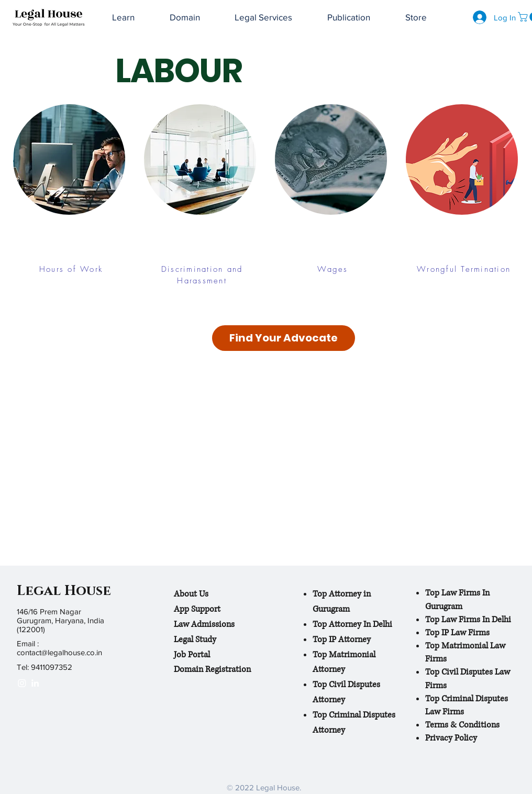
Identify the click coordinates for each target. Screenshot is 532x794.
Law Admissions (204, 624)
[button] (349, 18)
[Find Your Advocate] (284, 338)
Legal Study (195, 639)
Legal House (64, 591)
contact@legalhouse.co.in (59, 652)
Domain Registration (212, 669)
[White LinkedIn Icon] (35, 683)
